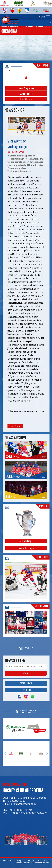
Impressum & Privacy (30, 860)
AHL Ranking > (26, 541)
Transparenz (14, 860)
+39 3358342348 (16, 801)
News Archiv (15, 426)
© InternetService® (41, 863)
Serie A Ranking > (26, 548)
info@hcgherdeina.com (23, 804)
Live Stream (26, 99)
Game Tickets (26, 94)
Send (26, 673)
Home (5, 860)
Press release (26, 683)
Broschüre (26, 690)
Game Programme (26, 88)
